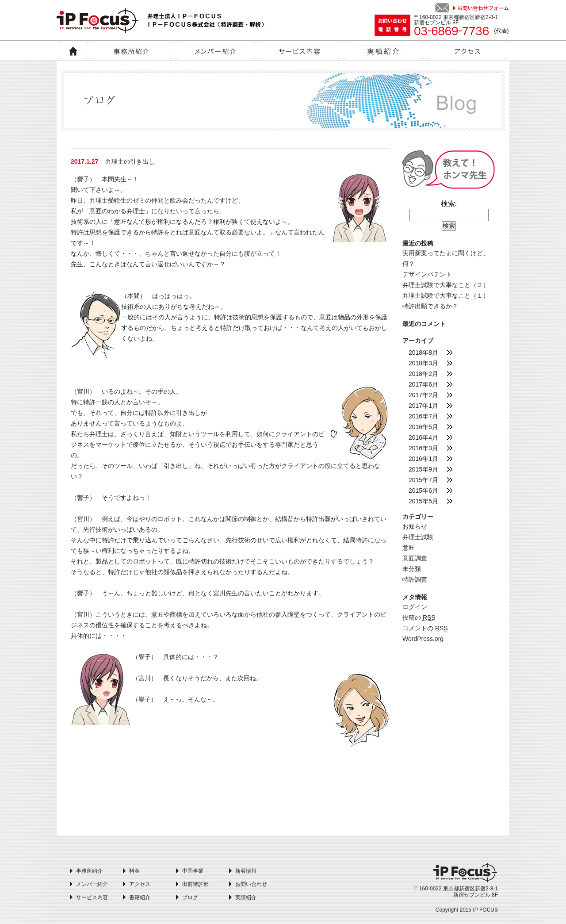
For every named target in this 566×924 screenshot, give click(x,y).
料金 (134, 871)
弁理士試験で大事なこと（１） (446, 295)
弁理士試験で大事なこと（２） (446, 285)
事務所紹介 (89, 871)
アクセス (140, 884)
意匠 (409, 548)
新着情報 (246, 871)
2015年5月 (423, 501)
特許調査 (415, 579)
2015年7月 (423, 480)
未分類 (412, 569)
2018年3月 (423, 363)
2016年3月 (423, 448)
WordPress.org (423, 639)
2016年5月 (423, 427)
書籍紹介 (140, 897)
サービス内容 (92, 897)
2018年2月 (423, 374)
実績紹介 (246, 897)
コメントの (425, 628)
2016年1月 (423, 459)
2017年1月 (423, 406)
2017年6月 (423, 384)
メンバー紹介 (92, 884)
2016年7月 (423, 416)
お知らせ (415, 526)
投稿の (419, 617)
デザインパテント (427, 274)
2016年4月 (423, 437)
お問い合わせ (251, 884)
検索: (449, 204)
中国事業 (193, 871)
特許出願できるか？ (430, 306)
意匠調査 (415, 558)
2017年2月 (423, 395)
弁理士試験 (418, 537)
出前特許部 (195, 884)
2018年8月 (423, 353)
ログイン (415, 607)
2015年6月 (423, 491)
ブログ (190, 897)
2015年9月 (423, 469)
